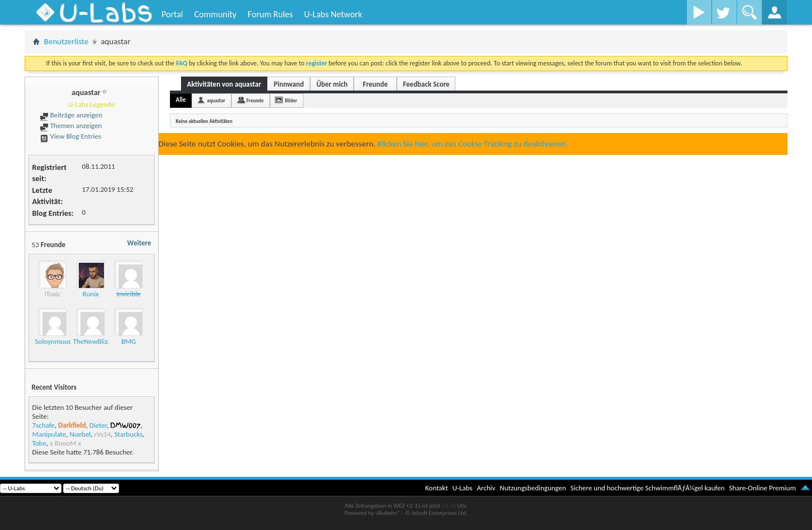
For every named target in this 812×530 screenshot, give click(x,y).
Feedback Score (426, 84)
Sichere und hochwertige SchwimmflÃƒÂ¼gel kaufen (648, 488)
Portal (172, 14)
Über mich (332, 84)
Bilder (291, 100)
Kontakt (437, 488)
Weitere (139, 243)
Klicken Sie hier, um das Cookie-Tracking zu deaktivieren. (473, 144)
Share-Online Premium (762, 488)
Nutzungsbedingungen (533, 488)
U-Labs (463, 488)
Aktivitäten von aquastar (224, 84)
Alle (181, 100)
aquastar (216, 100)
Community (215, 14)
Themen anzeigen (71, 126)
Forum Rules (270, 14)
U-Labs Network (333, 14)
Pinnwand (289, 84)
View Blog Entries (70, 136)
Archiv (486, 488)
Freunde (375, 84)
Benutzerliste (67, 41)
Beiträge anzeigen (71, 115)
